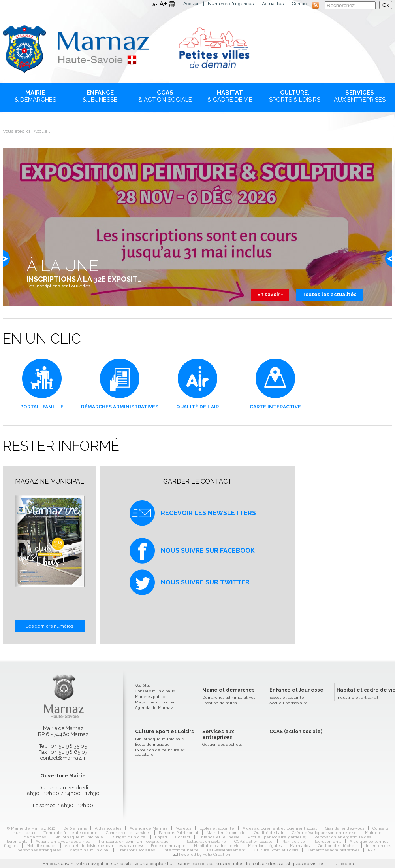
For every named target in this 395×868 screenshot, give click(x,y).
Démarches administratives (229, 697)
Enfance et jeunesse (219, 837)
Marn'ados (300, 846)
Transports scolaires (136, 850)
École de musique (152, 744)
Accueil (191, 4)
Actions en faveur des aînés (63, 841)
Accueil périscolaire (289, 703)
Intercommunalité (181, 850)
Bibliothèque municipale (160, 739)
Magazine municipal (155, 702)
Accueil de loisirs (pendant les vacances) (104, 846)
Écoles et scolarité (287, 697)
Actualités (273, 4)
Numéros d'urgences (231, 4)
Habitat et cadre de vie (217, 846)
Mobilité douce (41, 846)
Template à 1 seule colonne (71, 833)
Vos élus (143, 686)
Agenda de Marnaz (154, 708)
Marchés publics (151, 697)
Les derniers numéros (49, 626)
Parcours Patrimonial (179, 833)
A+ (163, 4)
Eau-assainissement (226, 850)
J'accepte (345, 864)
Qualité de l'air (269, 833)
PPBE (373, 850)
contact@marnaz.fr (63, 758)
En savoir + (270, 295)
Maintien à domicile (226, 833)
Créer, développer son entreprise (324, 833)
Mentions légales (265, 846)
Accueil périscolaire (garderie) (277, 837)
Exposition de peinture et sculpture (160, 752)
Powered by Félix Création (205, 854)
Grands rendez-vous (345, 828)
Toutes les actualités (329, 295)
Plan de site (293, 841)
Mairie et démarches (229, 690)
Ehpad (161, 837)
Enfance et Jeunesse (296, 690)
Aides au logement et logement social (280, 828)
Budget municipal (129, 837)
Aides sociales (108, 828)
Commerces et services (128, 833)
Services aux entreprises (218, 734)
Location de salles (219, 703)
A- (155, 5)
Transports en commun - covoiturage (133, 841)
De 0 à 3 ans (75, 828)
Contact (300, 4)
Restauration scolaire (206, 841)
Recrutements (327, 841)
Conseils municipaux (155, 691)
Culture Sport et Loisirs (165, 732)
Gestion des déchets (222, 744)
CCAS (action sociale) (296, 732)
